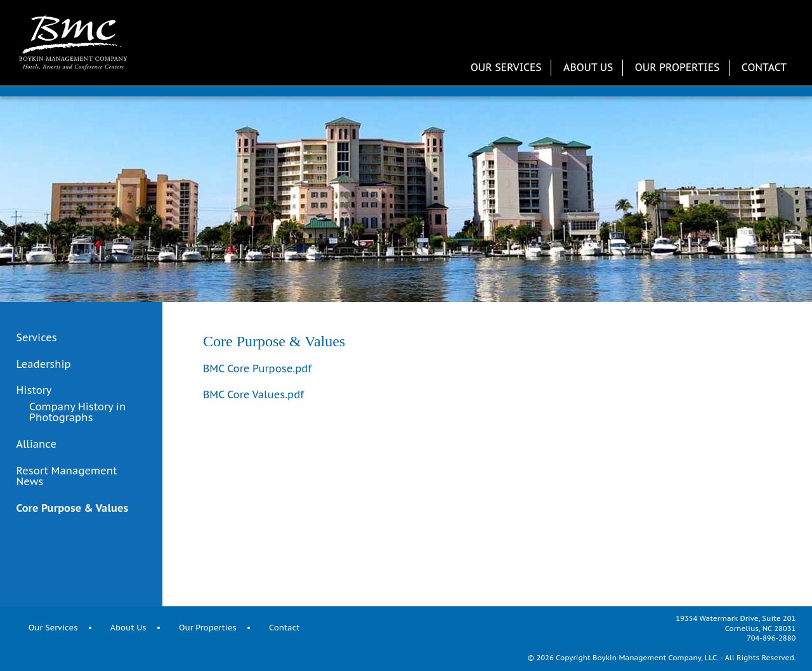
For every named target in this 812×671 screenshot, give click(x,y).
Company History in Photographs (77, 413)
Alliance (36, 444)
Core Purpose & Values (73, 509)
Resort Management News (67, 477)
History (34, 391)
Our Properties (678, 67)
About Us (588, 67)
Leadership (44, 365)
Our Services (506, 67)
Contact (764, 67)
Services (37, 338)
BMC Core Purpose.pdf (257, 368)
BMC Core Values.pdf (253, 394)
